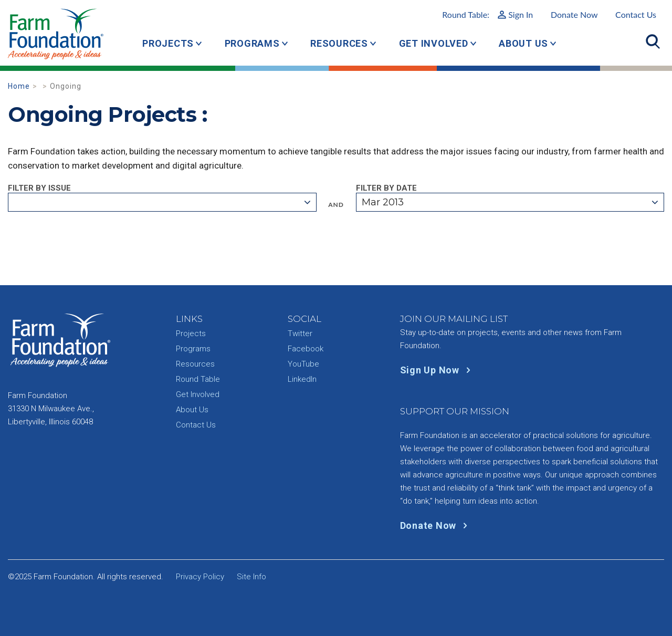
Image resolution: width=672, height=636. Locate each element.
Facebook (306, 349)
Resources (339, 43)
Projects (168, 43)
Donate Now (574, 14)
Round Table (198, 379)
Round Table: (487, 14)
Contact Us (636, 14)
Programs (252, 43)
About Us (523, 43)
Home (19, 86)
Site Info (251, 577)
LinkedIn (302, 379)
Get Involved (434, 43)
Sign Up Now (438, 370)
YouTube (303, 364)
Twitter (300, 333)
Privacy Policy (200, 577)
